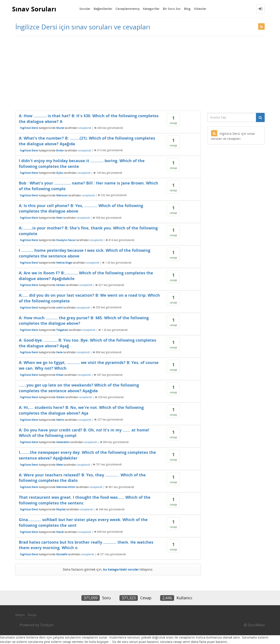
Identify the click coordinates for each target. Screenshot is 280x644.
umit (59, 307)
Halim (60, 420)
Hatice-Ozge (64, 263)
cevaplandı (85, 128)
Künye (32, 615)
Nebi (59, 218)
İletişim (20, 615)
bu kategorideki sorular (121, 569)
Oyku (60, 173)
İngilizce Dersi (29, 128)
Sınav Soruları (35, 9)
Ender (60, 150)
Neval (60, 532)
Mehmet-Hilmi (66, 487)
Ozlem (60, 397)
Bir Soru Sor (172, 9)
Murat (60, 128)
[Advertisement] (140, 73)
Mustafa (62, 554)
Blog (187, 9)
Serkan (61, 285)
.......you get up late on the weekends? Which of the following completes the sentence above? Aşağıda (79, 388)
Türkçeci (47, 625)
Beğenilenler (103, 9)
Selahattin (63, 442)
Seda (59, 352)
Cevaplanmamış (128, 9)
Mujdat (61, 509)
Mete (59, 464)
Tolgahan (62, 330)
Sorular (85, 9)
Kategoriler (151, 9)
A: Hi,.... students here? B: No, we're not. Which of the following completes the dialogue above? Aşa (81, 410)
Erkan (60, 375)
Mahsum (62, 195)
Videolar (200, 9)
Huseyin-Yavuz (66, 240)
